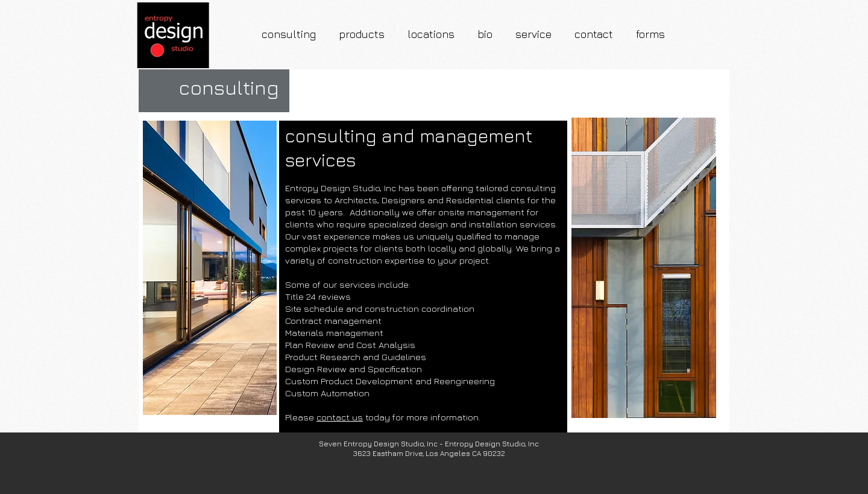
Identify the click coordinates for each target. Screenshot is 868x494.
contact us (340, 417)
